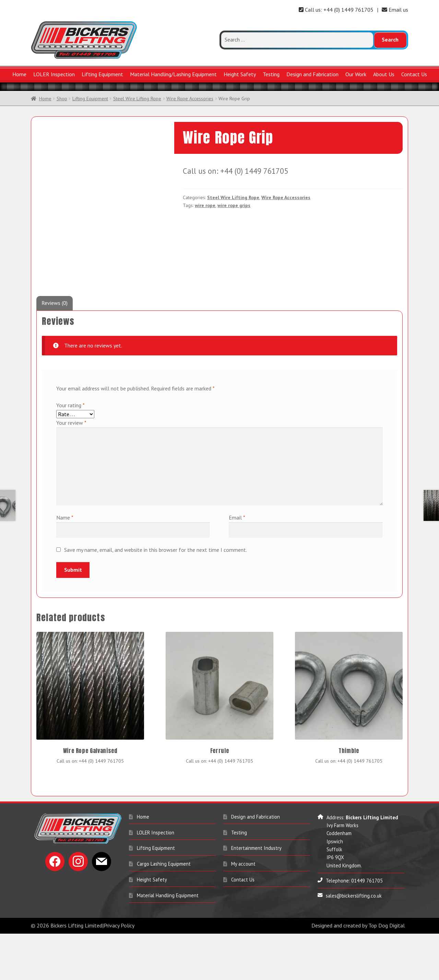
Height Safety (240, 74)
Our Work (356, 74)
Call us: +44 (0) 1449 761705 (336, 10)
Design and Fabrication (312, 74)
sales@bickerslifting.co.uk (354, 942)
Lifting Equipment (102, 74)
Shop (62, 99)
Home (19, 74)
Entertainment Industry (256, 894)
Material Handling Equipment (168, 942)
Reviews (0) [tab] (55, 349)
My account (243, 910)
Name (65, 564)
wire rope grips (234, 205)
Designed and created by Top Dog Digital (358, 972)
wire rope (205, 205)
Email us (395, 10)
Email (237, 564)
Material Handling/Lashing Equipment (173, 74)
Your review (71, 469)
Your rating (70, 452)
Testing (271, 74)
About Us (384, 74)
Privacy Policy (119, 972)
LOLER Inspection (54, 74)
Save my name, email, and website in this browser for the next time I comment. (156, 596)
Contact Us (414, 74)
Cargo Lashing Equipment (164, 910)
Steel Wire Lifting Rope (137, 99)
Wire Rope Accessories (190, 99)
